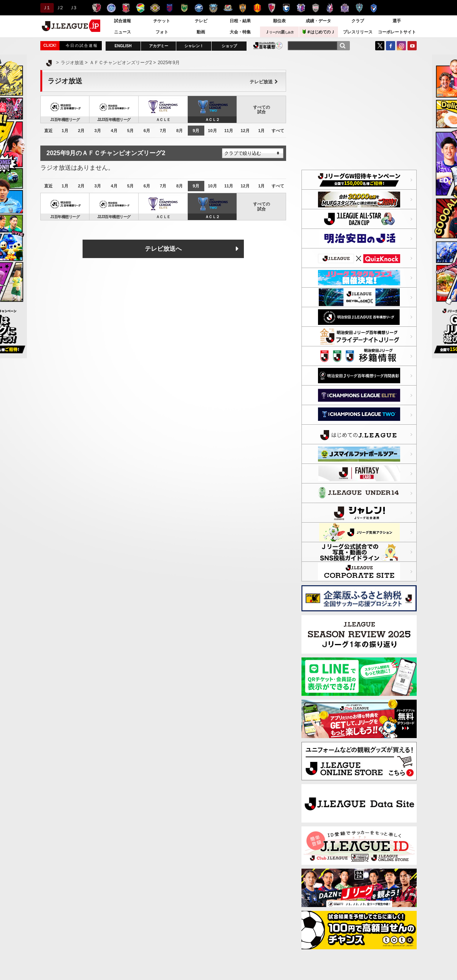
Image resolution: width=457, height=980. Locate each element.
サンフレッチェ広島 (345, 8)
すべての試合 (262, 109)
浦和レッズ (126, 8)
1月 (65, 131)
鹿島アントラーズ (97, 8)
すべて (278, 131)
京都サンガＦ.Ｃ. (272, 8)
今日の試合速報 (82, 46)
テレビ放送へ (163, 249)
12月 (245, 131)
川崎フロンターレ (213, 8)
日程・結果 (240, 21)
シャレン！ (194, 46)
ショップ (229, 46)
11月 (229, 131)
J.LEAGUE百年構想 (268, 46)
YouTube (412, 46)
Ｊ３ (73, 8)
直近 (48, 131)
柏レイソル (155, 8)
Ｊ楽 (279, 32)
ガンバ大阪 (286, 8)
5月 (130, 131)
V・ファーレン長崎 (374, 8)
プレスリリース (358, 32)
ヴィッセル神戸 (315, 8)
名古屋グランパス (257, 8)
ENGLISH (123, 46)
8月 (180, 131)
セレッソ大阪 (301, 8)
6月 (147, 131)
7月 (163, 131)
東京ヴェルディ (184, 8)
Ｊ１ (46, 8)
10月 (212, 131)
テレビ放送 (264, 82)
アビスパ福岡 (359, 8)
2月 (81, 131)
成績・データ (318, 21)
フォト (162, 32)
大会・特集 (240, 32)
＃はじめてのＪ (319, 32)
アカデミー (159, 46)
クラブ (358, 21)
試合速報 (123, 21)
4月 (114, 131)
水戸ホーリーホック (111, 8)
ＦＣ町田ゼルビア (199, 8)
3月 (98, 131)
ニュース (123, 32)
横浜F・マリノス (228, 8)
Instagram (401, 46)
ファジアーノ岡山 (330, 8)
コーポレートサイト (397, 32)
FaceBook (391, 46)
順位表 (279, 21)
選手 (397, 21)
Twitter (380, 46)
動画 (201, 32)
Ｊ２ (59, 8)
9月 (196, 131)
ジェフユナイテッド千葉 (140, 8)
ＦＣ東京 (170, 8)
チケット (162, 21)
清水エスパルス (243, 8)
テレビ (201, 21)
